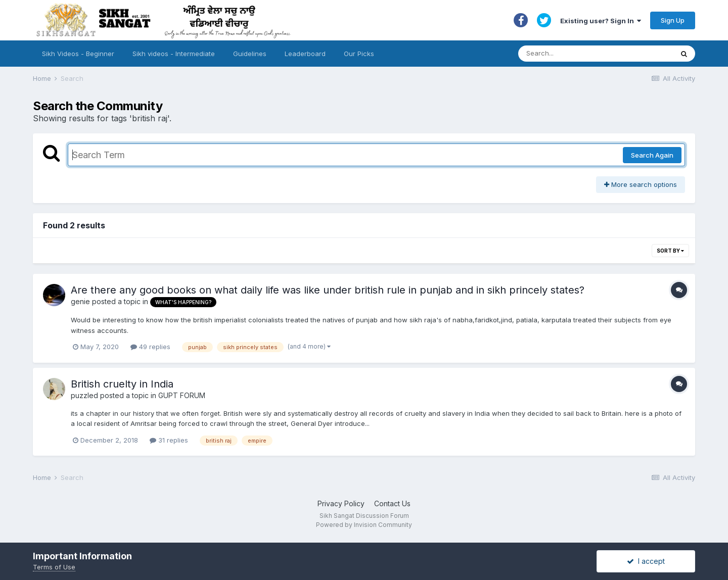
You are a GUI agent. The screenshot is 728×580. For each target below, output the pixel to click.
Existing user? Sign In (601, 21)
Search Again (652, 155)
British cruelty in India (122, 384)
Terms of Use (54, 567)
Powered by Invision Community (364, 525)
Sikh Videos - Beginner (78, 54)
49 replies (150, 347)
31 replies (169, 440)
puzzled (84, 395)
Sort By (670, 251)
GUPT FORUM (182, 395)
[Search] (586, 54)
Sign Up (673, 20)
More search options (641, 184)
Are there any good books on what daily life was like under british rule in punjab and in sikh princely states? (328, 290)
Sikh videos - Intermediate (174, 54)
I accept (646, 561)
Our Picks (359, 54)
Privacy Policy (341, 503)
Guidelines (250, 54)
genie (80, 301)
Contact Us (392, 503)
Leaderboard (305, 54)
